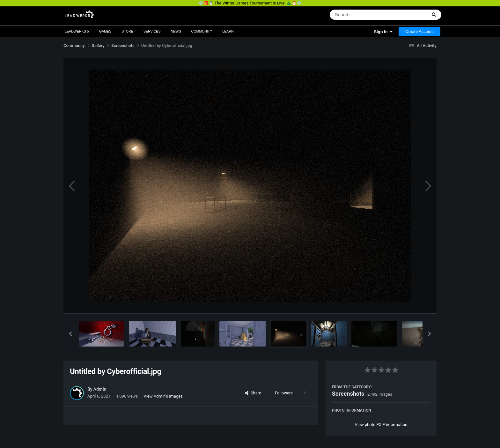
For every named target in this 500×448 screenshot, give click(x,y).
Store (127, 31)
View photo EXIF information (381, 425)
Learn (228, 31)
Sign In (383, 32)
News (176, 31)
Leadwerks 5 (77, 31)
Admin (100, 389)
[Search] (362, 15)
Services (152, 31)
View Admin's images (163, 396)
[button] (70, 334)
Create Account (419, 31)
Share (253, 393)
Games (105, 31)
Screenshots (348, 394)
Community (202, 31)
